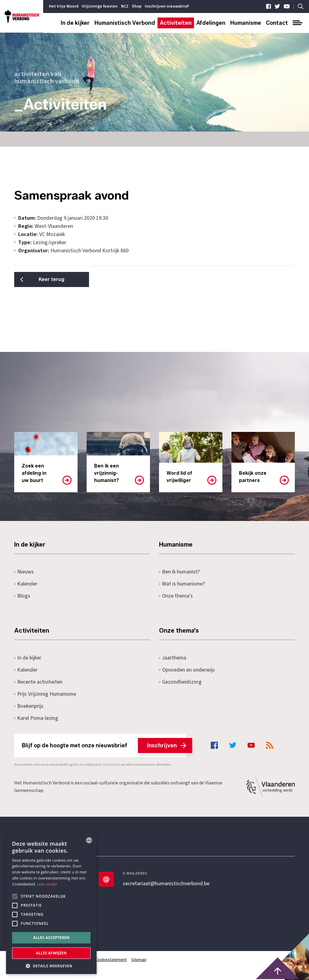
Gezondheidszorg (180, 682)
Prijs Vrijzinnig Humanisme (46, 694)
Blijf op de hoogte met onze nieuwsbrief (104, 745)
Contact (277, 23)
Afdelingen (211, 23)
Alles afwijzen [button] (51, 953)
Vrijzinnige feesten (100, 6)
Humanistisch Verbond (125, 23)
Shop (137, 6)
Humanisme (246, 23)
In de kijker (75, 23)
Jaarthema (173, 658)
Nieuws (24, 572)
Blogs (22, 596)
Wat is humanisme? (182, 584)
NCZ (125, 6)
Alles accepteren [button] (51, 938)
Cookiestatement (111, 960)
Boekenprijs (29, 706)
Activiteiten (176, 23)
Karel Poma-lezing (37, 718)
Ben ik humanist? (180, 572)
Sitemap (140, 960)
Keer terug (45, 279)
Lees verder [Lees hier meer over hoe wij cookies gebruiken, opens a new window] (48, 884)
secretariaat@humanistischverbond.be (166, 884)
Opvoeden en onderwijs (187, 670)
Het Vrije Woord (64, 6)
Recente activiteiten (38, 682)
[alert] (51, 903)
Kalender (26, 584)
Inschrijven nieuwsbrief (167, 6)
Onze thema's (176, 596)
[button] (51, 965)
